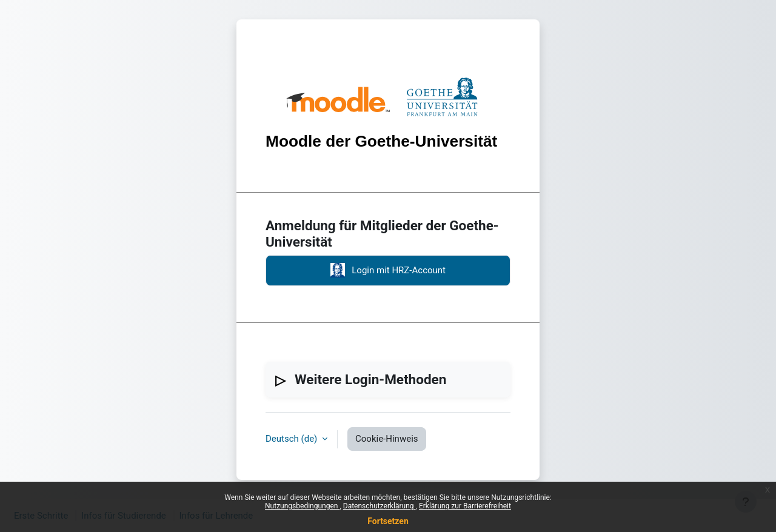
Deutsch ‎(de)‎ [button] (293, 439)
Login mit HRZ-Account (388, 270)
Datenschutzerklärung (380, 506)
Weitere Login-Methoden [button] (370, 379)
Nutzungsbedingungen (302, 506)
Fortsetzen (388, 521)
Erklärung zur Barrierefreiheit (465, 506)
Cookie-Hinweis (386, 439)
